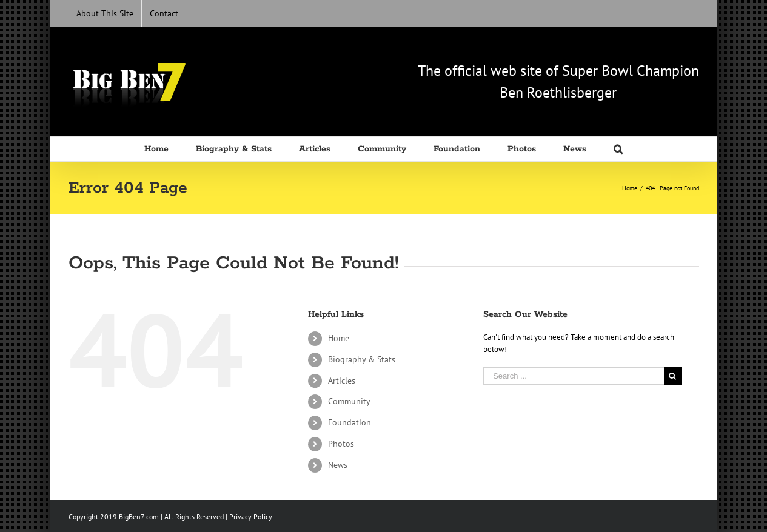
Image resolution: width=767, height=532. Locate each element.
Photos (341, 444)
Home (339, 338)
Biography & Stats (362, 359)
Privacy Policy (251, 517)
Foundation (350, 422)
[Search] (618, 149)
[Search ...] (574, 376)
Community (349, 401)
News (338, 465)
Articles (342, 381)
